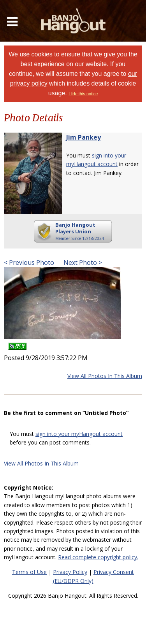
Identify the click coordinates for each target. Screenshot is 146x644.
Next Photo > (82, 262)
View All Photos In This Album (105, 376)
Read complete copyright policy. (98, 557)
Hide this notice (83, 94)
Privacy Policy (70, 572)
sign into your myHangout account (79, 434)
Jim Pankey (84, 137)
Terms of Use (29, 572)
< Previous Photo (29, 262)
